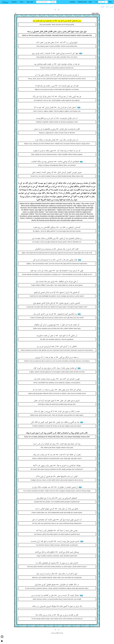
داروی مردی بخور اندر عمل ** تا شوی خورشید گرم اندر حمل (57, 401)
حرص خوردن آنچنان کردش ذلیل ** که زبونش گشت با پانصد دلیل (57, 172)
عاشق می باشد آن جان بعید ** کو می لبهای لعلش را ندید (57, 509)
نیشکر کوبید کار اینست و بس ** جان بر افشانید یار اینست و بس (55, 595)
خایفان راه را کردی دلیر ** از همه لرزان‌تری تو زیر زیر (57, 346)
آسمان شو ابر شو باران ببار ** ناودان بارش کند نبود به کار (55, 107)
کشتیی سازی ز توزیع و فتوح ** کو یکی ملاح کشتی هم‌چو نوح (57, 303)
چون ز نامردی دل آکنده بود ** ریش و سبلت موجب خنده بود (57, 379)
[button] (15, 2)
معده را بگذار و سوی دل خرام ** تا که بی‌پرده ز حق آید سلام (57, 411)
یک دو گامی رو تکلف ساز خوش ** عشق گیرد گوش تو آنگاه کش (55, 422)
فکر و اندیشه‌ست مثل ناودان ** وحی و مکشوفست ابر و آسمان (57, 129)
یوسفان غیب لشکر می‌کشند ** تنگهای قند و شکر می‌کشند (57, 552)
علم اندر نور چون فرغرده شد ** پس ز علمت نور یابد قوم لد (57, 86)
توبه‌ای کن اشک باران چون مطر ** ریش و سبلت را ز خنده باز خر (57, 390)
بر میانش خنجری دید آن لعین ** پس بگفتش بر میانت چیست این (57, 238)
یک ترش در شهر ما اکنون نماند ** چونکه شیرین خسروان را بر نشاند (57, 606)
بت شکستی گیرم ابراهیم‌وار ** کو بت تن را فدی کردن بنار (55, 314)
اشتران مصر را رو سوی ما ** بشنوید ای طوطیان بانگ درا (57, 563)
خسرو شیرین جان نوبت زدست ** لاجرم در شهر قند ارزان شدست (55, 541)
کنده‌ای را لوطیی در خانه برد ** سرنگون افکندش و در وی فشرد (57, 227)
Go (106, 2)
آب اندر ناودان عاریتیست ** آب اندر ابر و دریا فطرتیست (57, 118)
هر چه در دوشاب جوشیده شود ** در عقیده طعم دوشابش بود (57, 64)
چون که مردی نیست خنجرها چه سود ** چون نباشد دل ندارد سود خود (57, 271)
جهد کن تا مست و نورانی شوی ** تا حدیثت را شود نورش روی (55, 53)
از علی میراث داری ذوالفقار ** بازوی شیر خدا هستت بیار (57, 282)
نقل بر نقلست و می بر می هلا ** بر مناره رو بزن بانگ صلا (57, 615)
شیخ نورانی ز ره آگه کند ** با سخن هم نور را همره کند (57, 43)
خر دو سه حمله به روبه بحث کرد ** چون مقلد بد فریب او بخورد (57, 151)
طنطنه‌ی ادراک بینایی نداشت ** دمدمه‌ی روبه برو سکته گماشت (55, 162)
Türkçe (107, 7)
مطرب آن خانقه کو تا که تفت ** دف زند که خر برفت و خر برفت (57, 455)
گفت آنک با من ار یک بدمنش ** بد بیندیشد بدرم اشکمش (57, 249)
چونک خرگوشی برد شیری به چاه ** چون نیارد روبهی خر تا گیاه (57, 466)
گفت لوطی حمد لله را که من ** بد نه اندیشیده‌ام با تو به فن (55, 260)
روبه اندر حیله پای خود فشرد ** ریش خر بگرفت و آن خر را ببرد (57, 444)
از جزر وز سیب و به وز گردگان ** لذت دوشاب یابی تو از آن (57, 75)
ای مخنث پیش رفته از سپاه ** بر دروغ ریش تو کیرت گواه (55, 368)
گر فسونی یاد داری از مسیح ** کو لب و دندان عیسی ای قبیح (57, 292)
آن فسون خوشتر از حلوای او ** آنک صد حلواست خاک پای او (55, 487)
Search (54, 2)
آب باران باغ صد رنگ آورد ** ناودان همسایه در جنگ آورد (57, 140)
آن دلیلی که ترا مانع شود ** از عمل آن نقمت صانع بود (57, 336)
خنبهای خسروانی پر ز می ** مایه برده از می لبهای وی (57, 498)
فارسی (111, 7)
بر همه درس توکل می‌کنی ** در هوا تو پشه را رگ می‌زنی (57, 357)
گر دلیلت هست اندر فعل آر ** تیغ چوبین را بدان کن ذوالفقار (57, 325)
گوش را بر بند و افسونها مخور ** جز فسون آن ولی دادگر (57, 476)
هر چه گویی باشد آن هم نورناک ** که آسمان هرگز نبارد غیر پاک (57, 97)
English (103, 7)
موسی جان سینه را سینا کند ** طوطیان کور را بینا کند (57, 531)
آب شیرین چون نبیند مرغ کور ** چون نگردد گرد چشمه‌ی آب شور (57, 520)
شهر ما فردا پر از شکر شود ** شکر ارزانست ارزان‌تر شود (57, 574)
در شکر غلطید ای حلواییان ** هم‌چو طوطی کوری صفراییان (57, 585)
